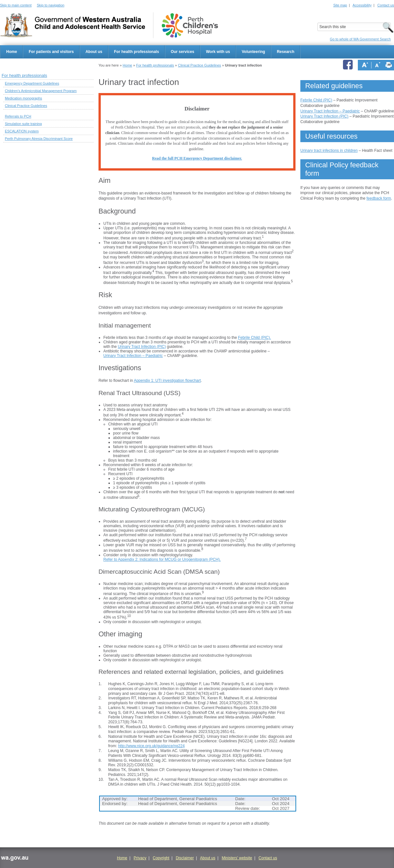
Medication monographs (23, 98)
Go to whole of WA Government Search (360, 39)
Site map (340, 5)
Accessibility (362, 5)
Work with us (218, 52)
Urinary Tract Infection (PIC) (142, 347)
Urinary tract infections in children (329, 151)
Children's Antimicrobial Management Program (41, 91)
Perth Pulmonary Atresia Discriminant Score (39, 139)
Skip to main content (16, 5)
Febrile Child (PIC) (316, 100)
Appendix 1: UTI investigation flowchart (167, 381)
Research (285, 52)
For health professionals (136, 52)
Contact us (386, 5)
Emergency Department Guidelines (32, 83)
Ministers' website (237, 858)
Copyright (161, 858)
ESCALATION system (22, 131)
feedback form (379, 198)
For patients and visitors (51, 52)
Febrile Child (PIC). (254, 338)
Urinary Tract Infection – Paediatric (133, 356)
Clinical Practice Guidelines (199, 65)
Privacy (140, 858)
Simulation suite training (23, 124)
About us (94, 52)
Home (11, 52)
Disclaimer (185, 858)
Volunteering (253, 52)
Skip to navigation (51, 5)
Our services (183, 52)
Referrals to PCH (18, 116)
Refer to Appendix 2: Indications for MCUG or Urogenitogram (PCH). (162, 559)
